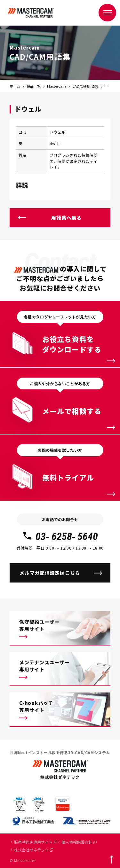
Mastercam (56, 86)
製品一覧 (34, 86)
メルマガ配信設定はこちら (50, 573)
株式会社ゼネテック (34, 850)
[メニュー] (107, 13)
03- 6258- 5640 (60, 536)
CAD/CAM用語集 (85, 86)
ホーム (15, 86)
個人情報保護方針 (79, 842)
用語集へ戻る (66, 218)
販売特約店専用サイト (36, 842)
